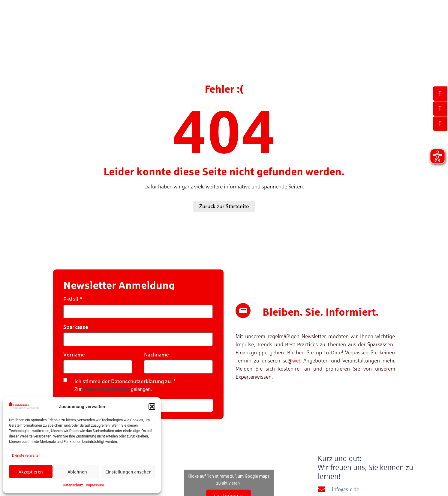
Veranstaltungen (247, 34)
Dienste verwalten (26, 455)
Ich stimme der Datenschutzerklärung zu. (123, 381)
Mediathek (289, 34)
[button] (152, 407)
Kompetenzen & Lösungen (162, 34)
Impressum (95, 485)
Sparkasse (76, 327)
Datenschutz (73, 485)
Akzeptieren (31, 472)
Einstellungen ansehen (128, 472)
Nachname (156, 355)
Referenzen (209, 34)
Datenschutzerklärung (106, 389)
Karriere (380, 34)
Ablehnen (77, 472)
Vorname (74, 355)
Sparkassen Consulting (335, 34)
